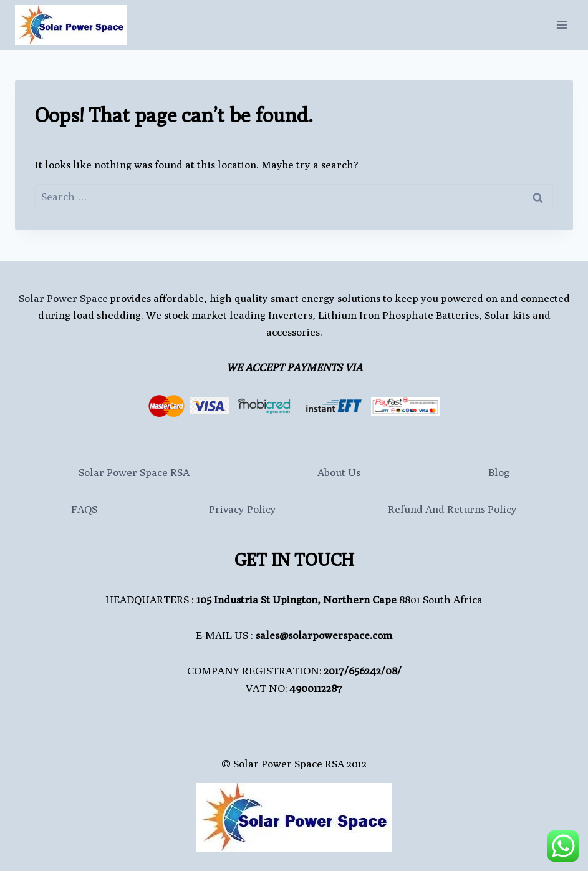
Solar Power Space (63, 298)
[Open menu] (561, 25)
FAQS (84, 509)
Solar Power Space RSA (134, 472)
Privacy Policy (243, 509)
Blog (499, 472)
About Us (339, 472)
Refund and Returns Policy (452, 509)
